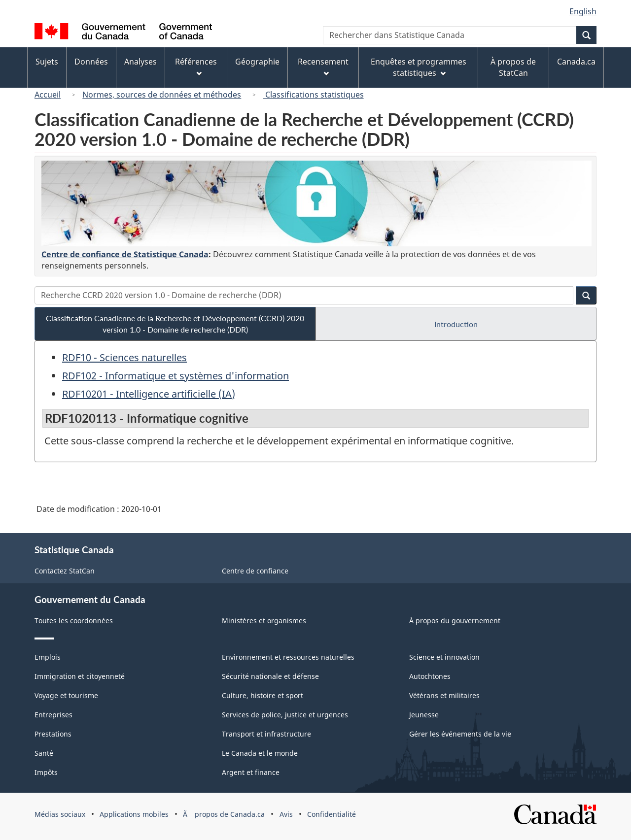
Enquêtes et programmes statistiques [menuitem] (419, 67)
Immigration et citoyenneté (80, 676)
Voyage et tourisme (66, 695)
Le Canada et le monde (260, 753)
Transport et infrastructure (266, 734)
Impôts (46, 772)
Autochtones (430, 676)
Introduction (456, 324)
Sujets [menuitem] (47, 62)
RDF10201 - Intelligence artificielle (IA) (149, 394)
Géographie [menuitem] (257, 62)
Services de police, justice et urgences (285, 715)
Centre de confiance (255, 571)
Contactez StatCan (65, 571)
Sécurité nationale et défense (270, 676)
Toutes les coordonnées (74, 621)
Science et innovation (444, 657)
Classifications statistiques (314, 95)
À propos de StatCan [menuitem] (513, 67)
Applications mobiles (134, 814)
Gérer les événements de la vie (460, 734)
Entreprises (53, 715)
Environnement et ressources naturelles (288, 657)
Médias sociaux (60, 814)
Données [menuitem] (91, 62)
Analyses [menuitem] (140, 62)
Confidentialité (332, 814)
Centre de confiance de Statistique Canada (125, 254)
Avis (286, 814)
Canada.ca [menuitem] (576, 62)
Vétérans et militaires (444, 695)
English (583, 11)
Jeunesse (424, 715)
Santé (44, 753)
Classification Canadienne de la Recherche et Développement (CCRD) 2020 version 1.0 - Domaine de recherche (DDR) (175, 324)
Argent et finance (251, 772)
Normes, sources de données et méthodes (162, 95)
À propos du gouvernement (455, 621)
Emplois (48, 657)
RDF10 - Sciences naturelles (124, 357)
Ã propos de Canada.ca (224, 814)
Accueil (48, 95)
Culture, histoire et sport (263, 695)
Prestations (53, 734)
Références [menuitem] (196, 66)
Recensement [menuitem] (323, 66)
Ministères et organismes (264, 621)
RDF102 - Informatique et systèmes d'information (175, 376)
